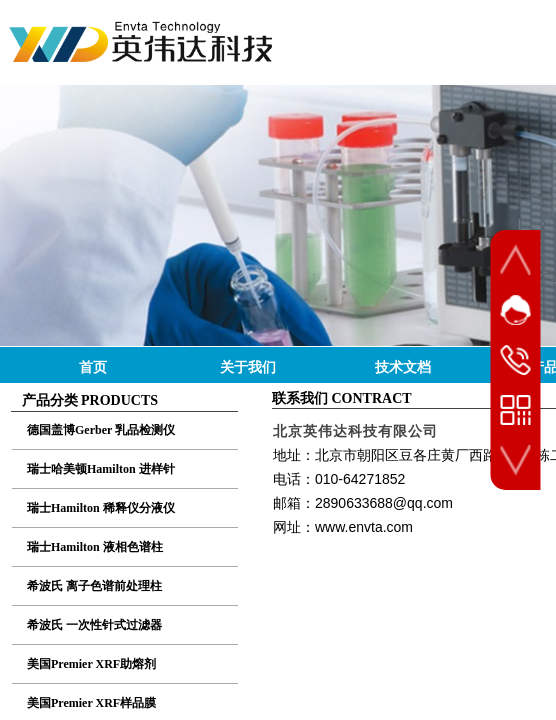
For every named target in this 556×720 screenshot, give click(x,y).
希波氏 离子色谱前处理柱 (94, 586)
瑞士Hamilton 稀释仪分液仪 (101, 508)
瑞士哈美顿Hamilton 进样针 (101, 469)
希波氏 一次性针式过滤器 (94, 625)
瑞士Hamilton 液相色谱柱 (95, 547)
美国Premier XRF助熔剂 (91, 664)
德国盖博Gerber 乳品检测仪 (101, 430)
